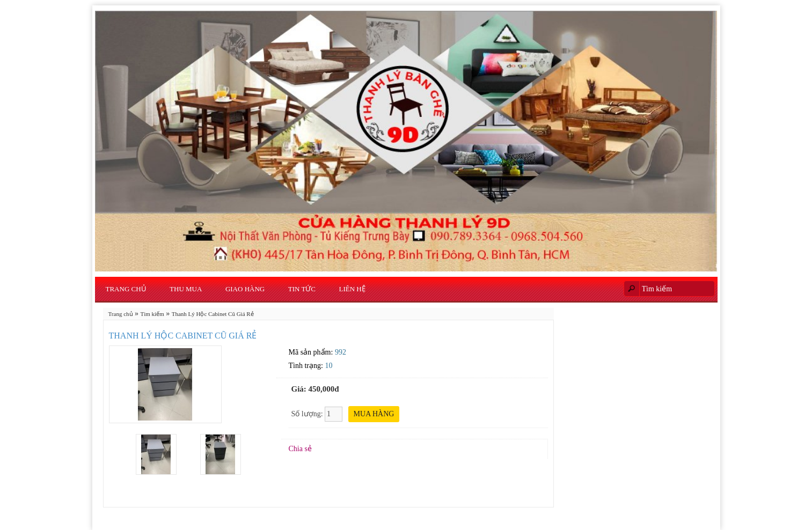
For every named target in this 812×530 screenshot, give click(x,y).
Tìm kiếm (152, 314)
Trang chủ (126, 289)
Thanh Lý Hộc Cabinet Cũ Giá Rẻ (213, 314)
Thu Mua (186, 289)
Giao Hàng (245, 289)
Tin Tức (302, 289)
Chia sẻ (300, 449)
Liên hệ (352, 289)
